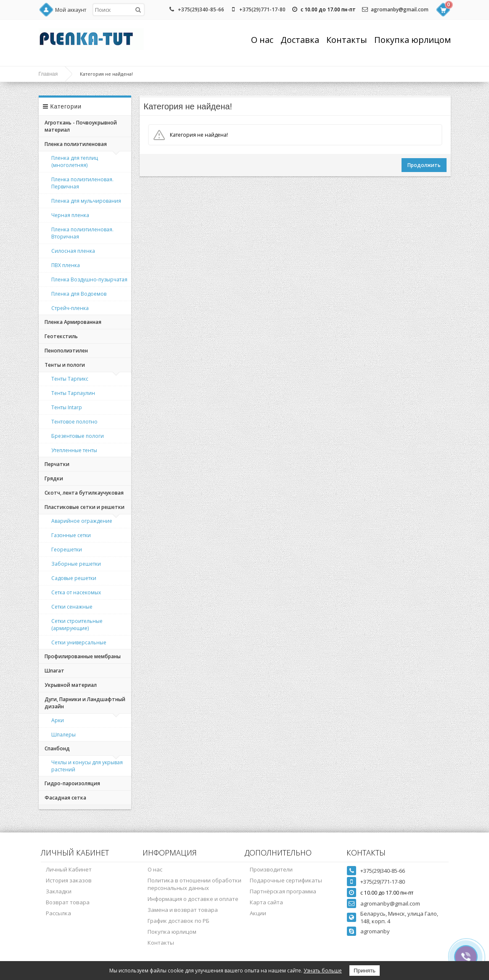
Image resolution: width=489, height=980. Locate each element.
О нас (262, 40)
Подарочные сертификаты (286, 880)
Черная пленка (70, 215)
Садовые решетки (74, 578)
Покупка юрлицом (412, 40)
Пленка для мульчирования (86, 201)
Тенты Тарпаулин (73, 393)
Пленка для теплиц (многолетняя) (75, 162)
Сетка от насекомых (76, 592)
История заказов (69, 880)
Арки (58, 720)
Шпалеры (63, 735)
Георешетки (67, 550)
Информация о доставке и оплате (193, 899)
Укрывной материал (71, 685)
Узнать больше (323, 971)
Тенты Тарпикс (70, 379)
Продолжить (424, 165)
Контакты (347, 40)
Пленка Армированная (73, 322)
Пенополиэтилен (66, 351)
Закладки (59, 891)
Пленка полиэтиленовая (76, 144)
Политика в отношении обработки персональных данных (194, 884)
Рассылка (58, 913)
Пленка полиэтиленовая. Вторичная (82, 233)
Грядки (54, 478)
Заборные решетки (76, 564)
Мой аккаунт (71, 10)
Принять (365, 971)
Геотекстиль (61, 336)
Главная (48, 74)
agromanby (375, 931)
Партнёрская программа (283, 891)
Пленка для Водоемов (79, 294)
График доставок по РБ (178, 921)
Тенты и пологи (65, 365)
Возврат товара (68, 902)
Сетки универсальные (79, 642)
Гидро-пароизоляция (72, 783)
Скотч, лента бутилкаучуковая (84, 493)
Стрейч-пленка (70, 308)
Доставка (300, 40)
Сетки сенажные (72, 607)
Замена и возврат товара (183, 910)
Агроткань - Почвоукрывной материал (81, 126)
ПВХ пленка (66, 265)
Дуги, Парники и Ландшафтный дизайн (85, 703)
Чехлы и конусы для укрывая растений (87, 766)
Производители (271, 869)
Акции (258, 913)
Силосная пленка (73, 251)
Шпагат (54, 671)
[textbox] (119, 10)
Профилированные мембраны (83, 656)
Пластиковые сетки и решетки (85, 507)
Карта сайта (266, 902)
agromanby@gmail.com (400, 9)
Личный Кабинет (69, 869)
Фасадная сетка (65, 798)
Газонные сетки (71, 535)
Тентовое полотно (74, 422)
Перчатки (57, 464)
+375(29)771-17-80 (262, 9)
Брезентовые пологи (78, 436)
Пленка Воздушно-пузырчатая (89, 279)
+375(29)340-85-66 (201, 9)
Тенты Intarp (67, 407)
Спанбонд (57, 748)
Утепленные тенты (74, 450)
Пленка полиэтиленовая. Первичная (82, 183)
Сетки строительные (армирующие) (77, 625)
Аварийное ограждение (82, 521)
